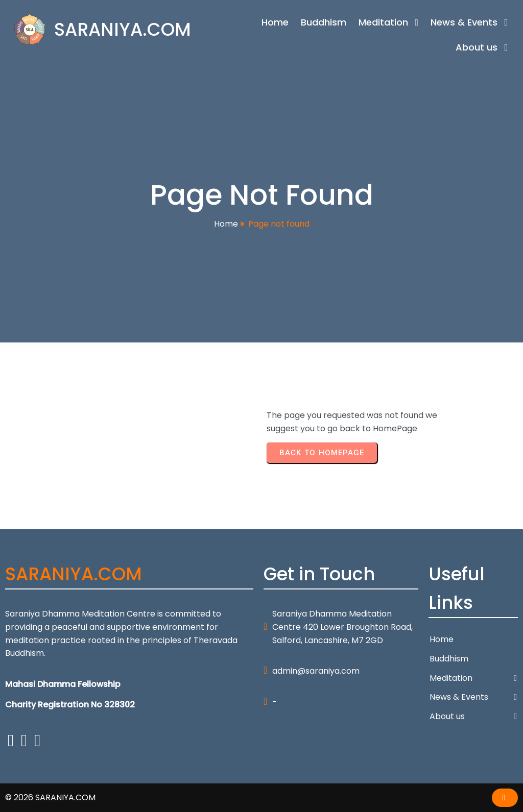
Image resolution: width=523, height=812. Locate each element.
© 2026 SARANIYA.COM (50, 797)
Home (226, 224)
